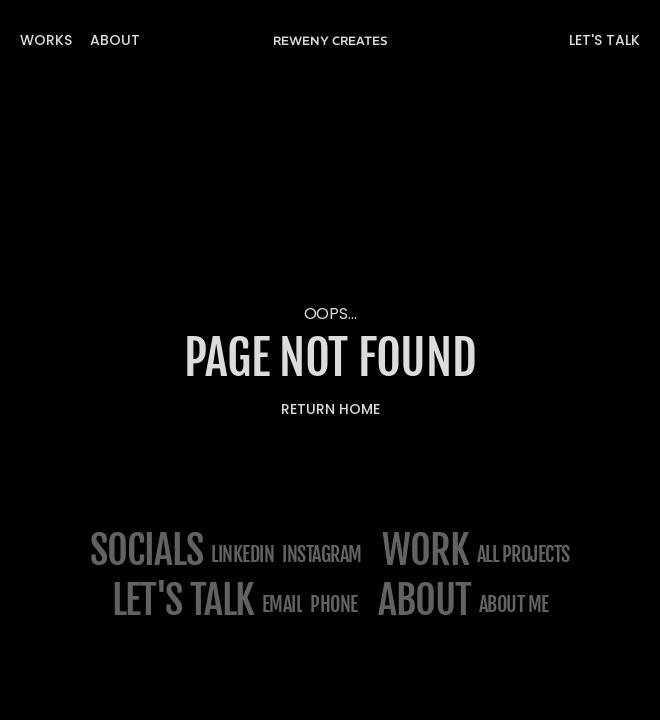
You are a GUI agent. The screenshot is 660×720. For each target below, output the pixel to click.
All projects (523, 554)
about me (514, 604)
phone (334, 604)
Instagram (322, 554)
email (282, 604)
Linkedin (242, 554)
